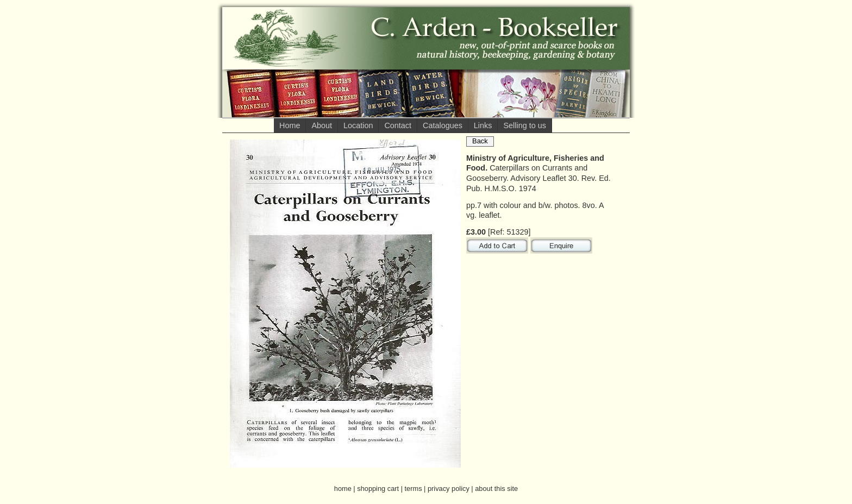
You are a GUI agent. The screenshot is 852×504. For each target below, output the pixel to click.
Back (480, 141)
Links (483, 125)
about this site (496, 489)
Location (358, 125)
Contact (398, 125)
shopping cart (378, 489)
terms (414, 489)
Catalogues (443, 125)
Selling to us (524, 125)
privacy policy (449, 489)
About (322, 125)
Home (290, 125)
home (343, 489)
